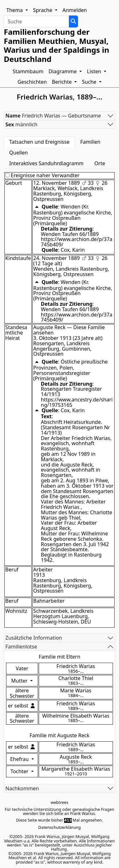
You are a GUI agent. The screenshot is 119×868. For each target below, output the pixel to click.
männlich (21, 124)
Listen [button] (95, 71)
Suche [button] (90, 82)
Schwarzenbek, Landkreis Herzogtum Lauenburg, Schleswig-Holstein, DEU (63, 616)
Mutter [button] (20, 681)
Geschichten (32, 82)
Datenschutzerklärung (60, 827)
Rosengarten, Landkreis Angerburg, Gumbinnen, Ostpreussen (63, 349)
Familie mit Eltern (60, 657)
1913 (39, 575)
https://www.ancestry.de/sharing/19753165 (77, 402)
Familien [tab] (90, 142)
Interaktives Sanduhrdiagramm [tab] (46, 163)
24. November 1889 (57, 258)
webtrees (60, 802)
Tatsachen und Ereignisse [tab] (39, 142)
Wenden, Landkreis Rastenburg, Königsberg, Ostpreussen (71, 271)
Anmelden (75, 10)
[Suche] (73, 21)
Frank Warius (83, 813)
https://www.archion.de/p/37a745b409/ (77, 242)
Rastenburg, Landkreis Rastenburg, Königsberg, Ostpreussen (63, 586)
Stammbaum (28, 71)
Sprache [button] (43, 10)
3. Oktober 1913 (52, 338)
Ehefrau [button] (20, 759)
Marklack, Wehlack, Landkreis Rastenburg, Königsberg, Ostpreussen (68, 194)
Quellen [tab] (19, 153)
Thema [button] (15, 10)
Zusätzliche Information (34, 638)
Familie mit (60, 735)
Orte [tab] (100, 163)
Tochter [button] (20, 771)
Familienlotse (21, 647)
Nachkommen (22, 788)
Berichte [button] (63, 82)
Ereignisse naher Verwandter (43, 175)
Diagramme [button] (63, 71)
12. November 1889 (57, 183)
